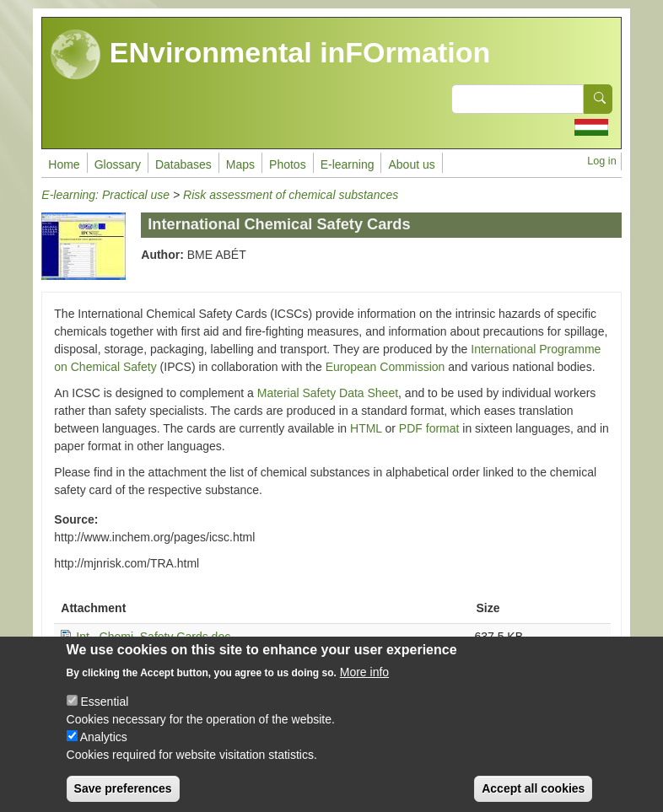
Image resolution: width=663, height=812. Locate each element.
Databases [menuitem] (183, 164)
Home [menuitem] (64, 164)
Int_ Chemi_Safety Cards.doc (153, 637)
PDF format (429, 428)
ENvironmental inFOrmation (270, 55)
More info (364, 686)
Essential (104, 716)
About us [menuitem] (411, 164)
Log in (601, 161)
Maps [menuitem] (240, 164)
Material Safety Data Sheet (328, 393)
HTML (366, 428)
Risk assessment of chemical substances (291, 195)
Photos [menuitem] (288, 164)
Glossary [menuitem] (118, 164)
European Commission (385, 367)
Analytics (104, 751)
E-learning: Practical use (105, 195)
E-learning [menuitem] (348, 164)
